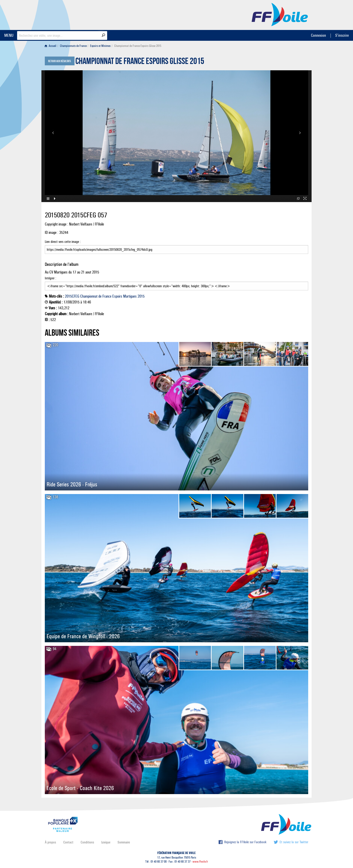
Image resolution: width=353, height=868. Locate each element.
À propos (50, 842)
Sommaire (124, 842)
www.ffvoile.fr (200, 862)
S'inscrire (342, 35)
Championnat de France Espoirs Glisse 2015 (140, 62)
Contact (68, 842)
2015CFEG (72, 296)
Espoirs (117, 296)
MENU (9, 35)
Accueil (51, 46)
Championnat (89, 296)
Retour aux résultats (60, 61)
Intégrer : (176, 283)
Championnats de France (73, 46)
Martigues (130, 296)
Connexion (318, 35)
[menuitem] (51, 46)
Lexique (106, 842)
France (107, 296)
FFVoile (280, 14)
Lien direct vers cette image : (176, 247)
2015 (141, 296)
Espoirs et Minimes (100, 46)
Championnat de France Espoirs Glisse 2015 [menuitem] (138, 46)
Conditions (87, 842)
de (100, 296)
